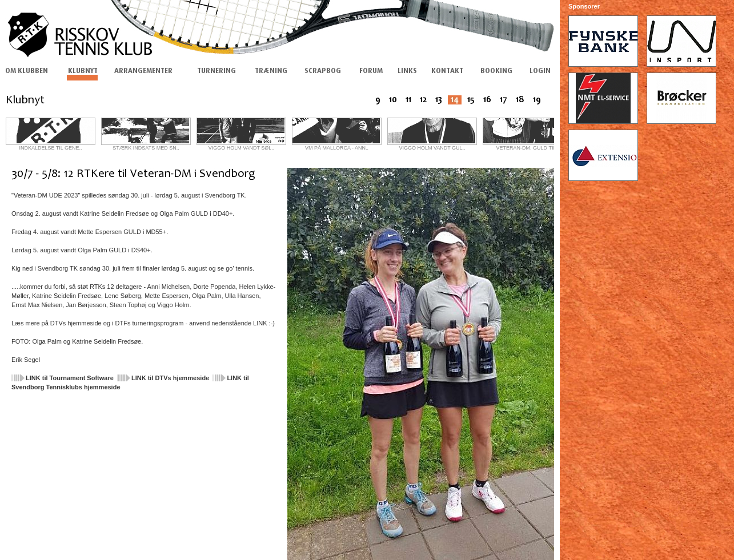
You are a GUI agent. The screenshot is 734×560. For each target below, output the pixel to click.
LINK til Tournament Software (70, 378)
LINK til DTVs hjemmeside (170, 378)
